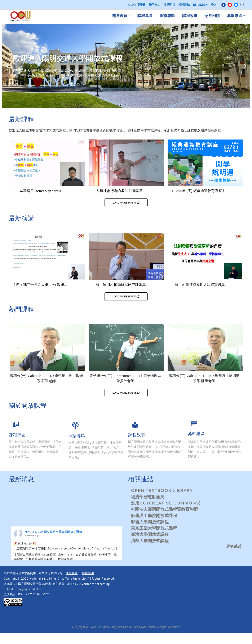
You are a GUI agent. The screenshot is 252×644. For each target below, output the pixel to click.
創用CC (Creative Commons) (166, 503)
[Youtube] (230, 5)
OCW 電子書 (137, 5)
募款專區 (235, 16)
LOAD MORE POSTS (126, 203)
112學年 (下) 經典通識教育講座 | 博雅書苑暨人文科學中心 (198, 193)
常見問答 (169, 5)
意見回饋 (212, 16)
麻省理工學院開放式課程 (154, 515)
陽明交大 (155, 5)
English (200, 5)
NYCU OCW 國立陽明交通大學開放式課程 (53, 532)
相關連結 (184, 5)
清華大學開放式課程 (150, 540)
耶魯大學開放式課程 (150, 522)
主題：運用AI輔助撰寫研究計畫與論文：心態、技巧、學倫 (119, 287)
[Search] (242, 5)
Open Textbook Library (162, 490)
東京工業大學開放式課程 (154, 528)
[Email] (236, 5)
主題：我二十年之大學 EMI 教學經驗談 (40, 287)
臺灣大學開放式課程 (150, 534)
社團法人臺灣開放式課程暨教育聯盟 (164, 509)
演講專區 (167, 16)
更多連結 (233, 546)
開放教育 (120, 16)
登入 (214, 5)
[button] (120, 105)
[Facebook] (224, 5)
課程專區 (145, 16)
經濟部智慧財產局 (148, 497)
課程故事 (190, 16)
